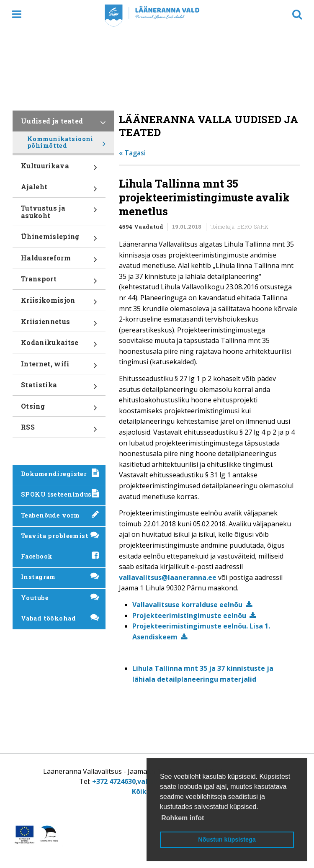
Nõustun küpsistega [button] (227, 840)
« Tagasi (132, 153)
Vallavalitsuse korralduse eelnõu (187, 605)
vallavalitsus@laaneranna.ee (168, 577)
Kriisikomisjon (59, 303)
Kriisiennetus (59, 325)
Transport (59, 282)
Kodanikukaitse (59, 345)
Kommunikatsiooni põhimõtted (67, 144)
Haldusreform (59, 261)
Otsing (59, 409)
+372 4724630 (114, 781)
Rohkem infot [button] (183, 818)
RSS (59, 430)
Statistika (59, 388)
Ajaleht (59, 190)
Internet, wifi (59, 367)
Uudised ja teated (63, 124)
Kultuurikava (59, 169)
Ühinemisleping (59, 240)
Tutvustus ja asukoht (59, 215)
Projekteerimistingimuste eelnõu (189, 616)
